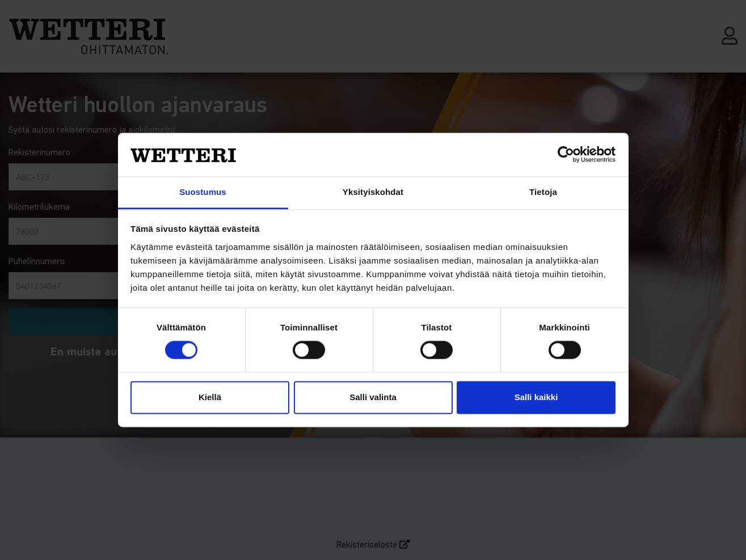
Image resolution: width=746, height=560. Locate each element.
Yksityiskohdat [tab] (373, 192)
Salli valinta (373, 397)
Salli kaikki (536, 397)
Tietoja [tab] (543, 192)
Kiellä (210, 397)
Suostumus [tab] (203, 192)
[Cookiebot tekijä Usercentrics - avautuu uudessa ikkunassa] (566, 155)
